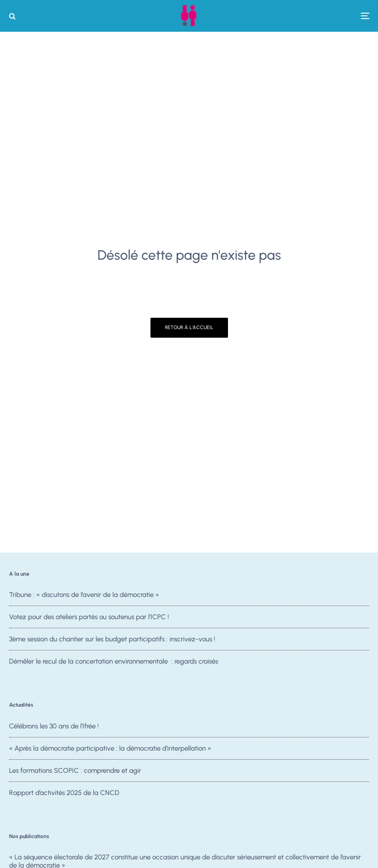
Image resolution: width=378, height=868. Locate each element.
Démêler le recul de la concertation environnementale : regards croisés (114, 661)
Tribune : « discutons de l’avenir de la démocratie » (84, 595)
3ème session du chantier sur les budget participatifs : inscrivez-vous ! (112, 639)
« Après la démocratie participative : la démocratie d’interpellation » (110, 748)
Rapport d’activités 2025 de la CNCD (64, 795)
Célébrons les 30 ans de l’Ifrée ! (54, 726)
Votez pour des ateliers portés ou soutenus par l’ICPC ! (89, 617)
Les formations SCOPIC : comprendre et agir (75, 771)
